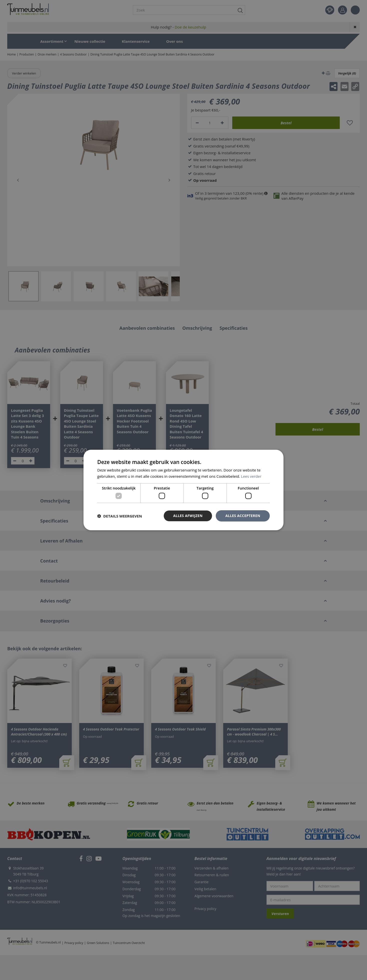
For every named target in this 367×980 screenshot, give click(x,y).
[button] (120, 516)
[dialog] (183, 490)
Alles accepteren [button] (243, 516)
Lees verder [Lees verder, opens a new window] (251, 476)
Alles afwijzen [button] (188, 516)
